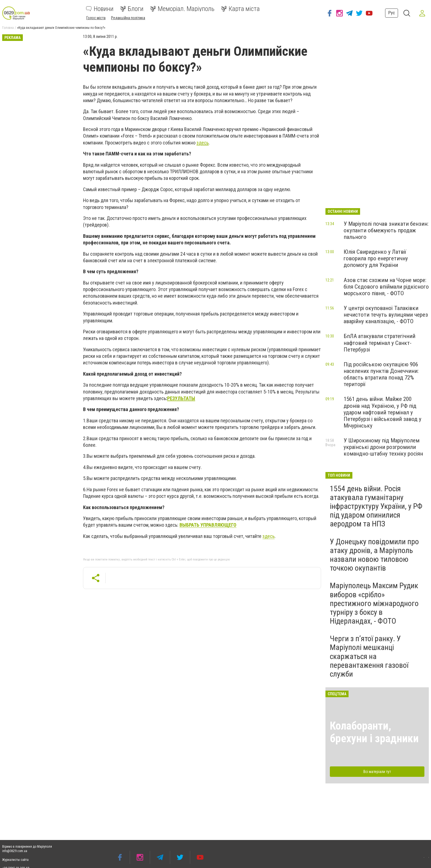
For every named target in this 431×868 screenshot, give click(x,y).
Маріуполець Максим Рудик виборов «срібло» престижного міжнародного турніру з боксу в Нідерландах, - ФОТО (374, 603)
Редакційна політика (128, 18)
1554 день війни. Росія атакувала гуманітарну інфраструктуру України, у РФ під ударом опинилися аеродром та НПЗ (376, 506)
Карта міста (240, 9)
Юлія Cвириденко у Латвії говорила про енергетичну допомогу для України (376, 258)
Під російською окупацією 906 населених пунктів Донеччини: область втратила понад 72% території (381, 374)
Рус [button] (392, 13)
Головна (8, 28)
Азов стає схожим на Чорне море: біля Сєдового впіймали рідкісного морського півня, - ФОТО (386, 287)
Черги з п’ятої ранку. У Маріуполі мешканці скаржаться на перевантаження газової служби (369, 656)
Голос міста (96, 18)
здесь (269, 536)
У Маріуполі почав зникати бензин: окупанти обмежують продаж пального (386, 230)
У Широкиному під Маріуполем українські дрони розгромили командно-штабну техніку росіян (383, 447)
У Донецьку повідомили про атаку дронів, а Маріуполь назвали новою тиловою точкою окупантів (374, 555)
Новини (100, 9)
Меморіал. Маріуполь (182, 9)
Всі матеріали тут (377, 772)
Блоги (132, 9)
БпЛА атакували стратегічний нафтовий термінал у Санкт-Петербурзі (379, 343)
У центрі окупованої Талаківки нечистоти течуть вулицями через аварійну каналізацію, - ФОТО (386, 315)
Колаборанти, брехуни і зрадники (374, 732)
